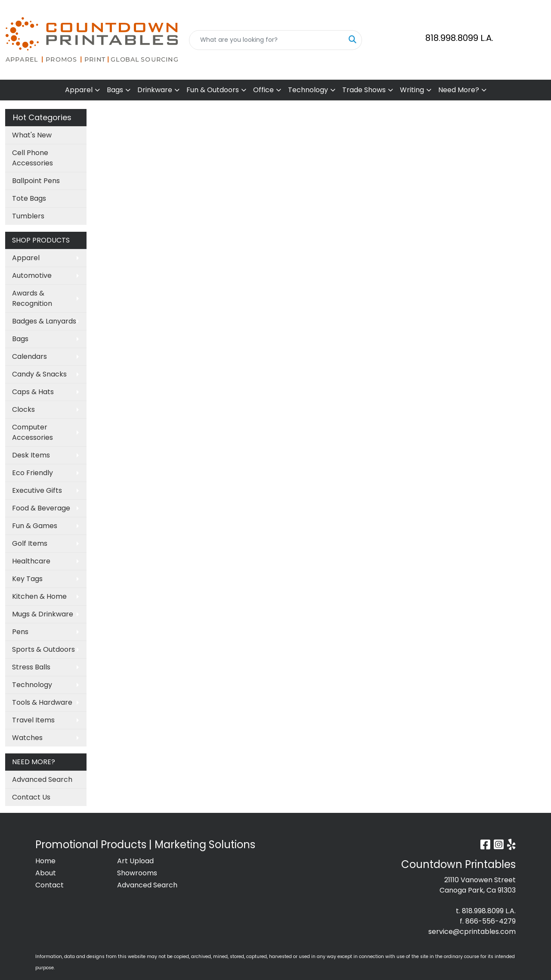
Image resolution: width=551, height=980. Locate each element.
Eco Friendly (33, 473)
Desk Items (31, 455)
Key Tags (27, 579)
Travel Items (33, 720)
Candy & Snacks (39, 374)
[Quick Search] (267, 40)
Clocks (23, 409)
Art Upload (135, 861)
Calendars (29, 356)
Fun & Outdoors (213, 90)
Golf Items (30, 543)
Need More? (459, 90)
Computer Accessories (33, 432)
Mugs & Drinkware (43, 614)
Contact (50, 885)
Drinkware (155, 90)
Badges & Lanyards (44, 321)
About (46, 873)
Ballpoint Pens (36, 181)
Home (45, 861)
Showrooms (137, 873)
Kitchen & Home (39, 596)
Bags (115, 90)
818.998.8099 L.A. (459, 38)
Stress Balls (31, 667)
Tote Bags (29, 198)
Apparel (79, 90)
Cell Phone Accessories (33, 158)
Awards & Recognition (32, 298)
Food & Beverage (41, 508)
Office (263, 90)
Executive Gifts (37, 490)
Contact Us (31, 797)
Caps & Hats (33, 392)
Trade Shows (364, 90)
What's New (32, 135)
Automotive (32, 275)
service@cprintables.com (472, 932)
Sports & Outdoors (43, 649)
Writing (412, 90)
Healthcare (31, 561)
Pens (20, 632)
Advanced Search (42, 779)
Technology (308, 90)
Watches (27, 738)
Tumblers (28, 216)
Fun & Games (35, 526)
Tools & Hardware (42, 702)
